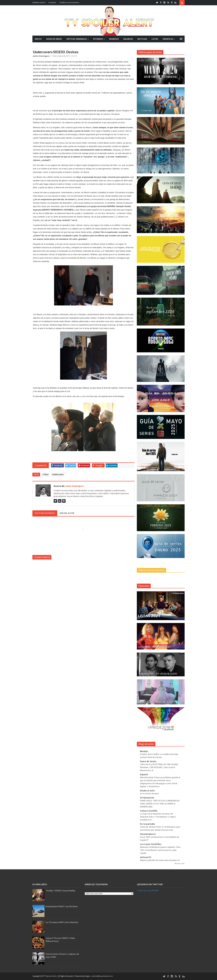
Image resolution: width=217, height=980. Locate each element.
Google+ (98, 465)
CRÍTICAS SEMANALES (77, 39)
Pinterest (84, 465)
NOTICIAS (142, 39)
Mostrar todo (180, 864)
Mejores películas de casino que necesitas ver (160, 860)
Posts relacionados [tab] (45, 513)
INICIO (38, 39)
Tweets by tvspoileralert (148, 890)
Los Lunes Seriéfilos (151, 844)
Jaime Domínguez (42, 56)
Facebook (57, 465)
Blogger (87, 976)
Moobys (144, 751)
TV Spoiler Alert (50, 976)
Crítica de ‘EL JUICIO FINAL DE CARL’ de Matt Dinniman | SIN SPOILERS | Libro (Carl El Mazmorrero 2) (159, 767)
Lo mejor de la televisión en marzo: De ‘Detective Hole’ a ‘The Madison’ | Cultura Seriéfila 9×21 (158, 817)
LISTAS (155, 39)
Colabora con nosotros (69, 3)
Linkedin (112, 465)
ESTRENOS (98, 39)
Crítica (46, 474)
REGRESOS (114, 39)
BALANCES (128, 39)
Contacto (52, 3)
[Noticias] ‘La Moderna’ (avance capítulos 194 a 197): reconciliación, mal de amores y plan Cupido (160, 850)
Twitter (71, 465)
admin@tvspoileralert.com (102, 976)
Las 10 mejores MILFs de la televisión (62, 922)
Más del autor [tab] (67, 513)
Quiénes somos (39, 3)
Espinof (144, 775)
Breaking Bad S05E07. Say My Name (62, 906)
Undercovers (58, 474)
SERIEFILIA (168, 39)
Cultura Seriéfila (149, 811)
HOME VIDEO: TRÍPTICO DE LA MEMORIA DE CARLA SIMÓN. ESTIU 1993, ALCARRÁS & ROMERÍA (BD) (160, 804)
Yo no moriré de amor (149, 794)
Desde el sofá (147, 791)
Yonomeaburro (148, 834)
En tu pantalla (147, 824)
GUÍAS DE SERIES (54, 39)
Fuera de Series (148, 761)
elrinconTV (146, 857)
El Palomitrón (147, 798)
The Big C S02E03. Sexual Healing (60, 891)
